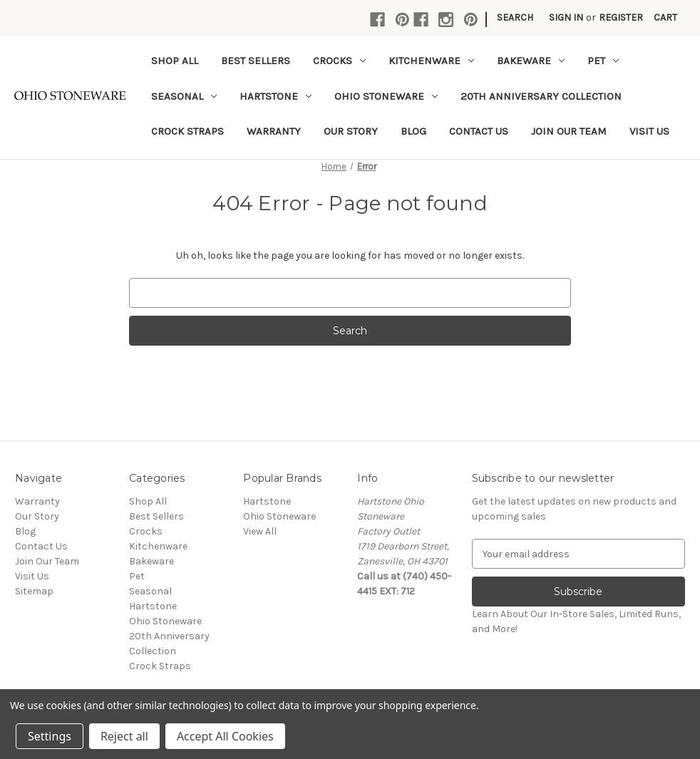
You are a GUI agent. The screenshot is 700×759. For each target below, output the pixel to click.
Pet (603, 61)
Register (621, 17)
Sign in (566, 17)
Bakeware (531, 61)
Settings (50, 736)
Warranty (274, 131)
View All (260, 531)
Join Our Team (569, 131)
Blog (413, 131)
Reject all (124, 736)
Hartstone (276, 96)
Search (515, 17)
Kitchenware (431, 61)
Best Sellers (256, 61)
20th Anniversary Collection (541, 96)
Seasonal (184, 96)
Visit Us (649, 131)
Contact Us (479, 131)
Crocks (339, 61)
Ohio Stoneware (386, 96)
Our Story (351, 131)
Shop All (175, 61)
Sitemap (34, 591)
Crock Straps (187, 131)
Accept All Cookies (225, 736)
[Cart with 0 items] (665, 17)
